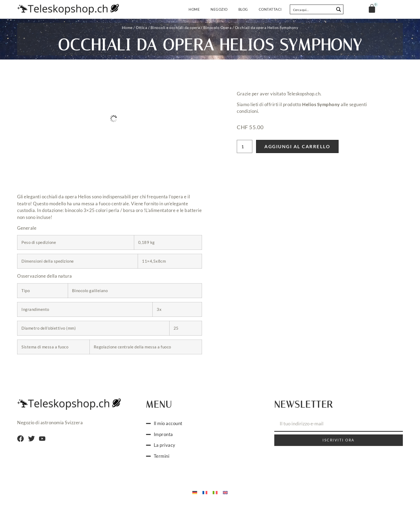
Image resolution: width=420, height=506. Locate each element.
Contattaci (270, 9)
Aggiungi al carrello (297, 146)
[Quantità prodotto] (245, 146)
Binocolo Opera (217, 27)
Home (194, 9)
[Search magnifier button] (339, 9)
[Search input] (312, 9)
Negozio (219, 9)
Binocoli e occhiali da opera (175, 27)
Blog (243, 9)
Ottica (141, 27)
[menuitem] (195, 492)
